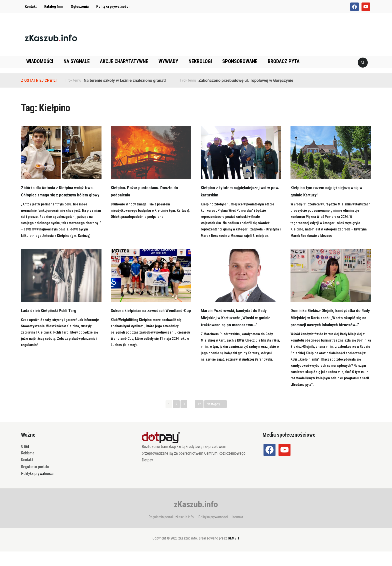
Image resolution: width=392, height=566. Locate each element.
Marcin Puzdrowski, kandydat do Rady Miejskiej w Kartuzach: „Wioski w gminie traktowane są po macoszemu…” (238, 325)
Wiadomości (40, 61)
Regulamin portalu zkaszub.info (171, 531)
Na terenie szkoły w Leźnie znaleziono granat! (125, 80)
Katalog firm (54, 7)
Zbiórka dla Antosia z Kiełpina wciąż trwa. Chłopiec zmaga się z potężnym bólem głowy (60, 195)
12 (199, 418)
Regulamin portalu (35, 481)
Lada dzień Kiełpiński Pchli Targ (51, 318)
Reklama (28, 468)
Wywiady (168, 61)
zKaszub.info (196, 519)
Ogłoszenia (80, 7)
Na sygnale (77, 61)
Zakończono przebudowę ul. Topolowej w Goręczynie (246, 80)
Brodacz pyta (284, 61)
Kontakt (31, 7)
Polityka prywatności (113, 7)
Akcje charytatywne (124, 61)
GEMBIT (234, 553)
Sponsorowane (240, 61)
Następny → (215, 418)
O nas (25, 461)
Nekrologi (200, 61)
